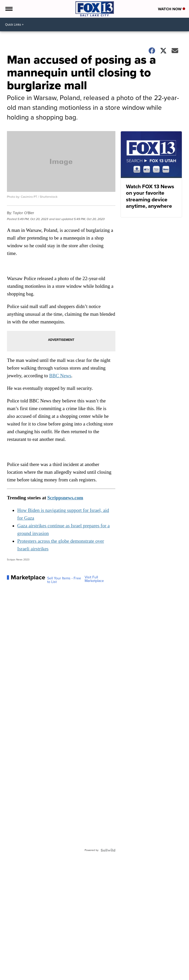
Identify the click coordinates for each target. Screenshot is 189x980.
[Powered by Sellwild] (108, 850)
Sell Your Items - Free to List (64, 580)
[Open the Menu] (9, 9)
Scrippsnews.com (65, 498)
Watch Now (172, 9)
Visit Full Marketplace (94, 579)
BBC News (60, 376)
